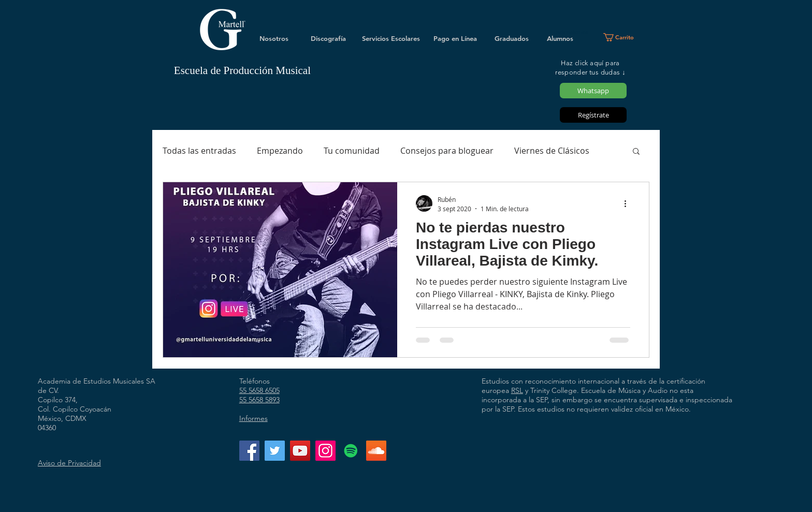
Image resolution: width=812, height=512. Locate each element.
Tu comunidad (352, 151)
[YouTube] (300, 451)
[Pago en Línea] (455, 38)
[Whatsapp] (593, 91)
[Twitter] (275, 451)
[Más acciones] (629, 203)
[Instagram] (325, 451)
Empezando (280, 151)
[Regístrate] (593, 115)
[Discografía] (328, 38)
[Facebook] (249, 451)
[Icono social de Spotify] (351, 451)
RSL (517, 390)
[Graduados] (512, 38)
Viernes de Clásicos (552, 151)
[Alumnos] (560, 38)
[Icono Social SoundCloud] (376, 451)
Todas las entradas (199, 151)
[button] (623, 37)
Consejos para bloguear (447, 151)
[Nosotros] (274, 38)
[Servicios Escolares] (391, 38)
